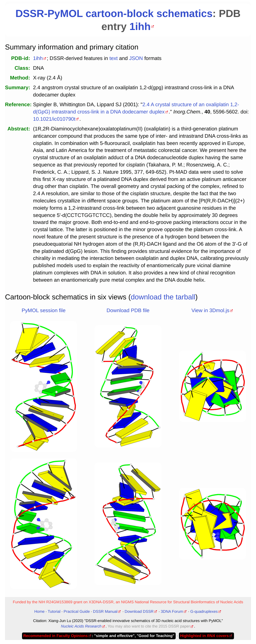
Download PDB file (128, 311)
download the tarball (163, 297)
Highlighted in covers (204, 636)
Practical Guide (77, 612)
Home (39, 612)
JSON (136, 58)
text (113, 58)
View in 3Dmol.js (210, 311)
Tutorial (54, 612)
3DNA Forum (172, 612)
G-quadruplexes (204, 612)
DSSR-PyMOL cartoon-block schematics (114, 13)
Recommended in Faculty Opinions (56, 636)
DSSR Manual (105, 612)
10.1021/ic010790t (54, 119)
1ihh (140, 26)
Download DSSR (139, 612)
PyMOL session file (44, 311)
